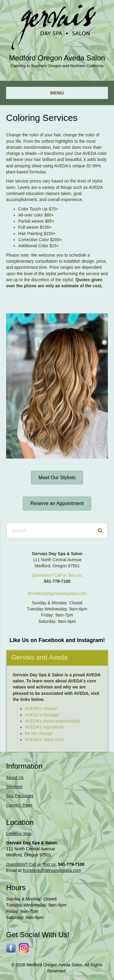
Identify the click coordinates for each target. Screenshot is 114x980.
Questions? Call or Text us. (57, 575)
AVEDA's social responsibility (52, 721)
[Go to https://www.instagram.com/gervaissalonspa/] (24, 948)
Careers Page (19, 805)
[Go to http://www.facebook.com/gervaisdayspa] (11, 948)
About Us (15, 777)
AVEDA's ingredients (44, 727)
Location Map (19, 834)
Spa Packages (20, 796)
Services (14, 787)
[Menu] (57, 93)
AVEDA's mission (41, 709)
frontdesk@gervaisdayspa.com (57, 593)
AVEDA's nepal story (44, 739)
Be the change (39, 733)
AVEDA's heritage (42, 715)
